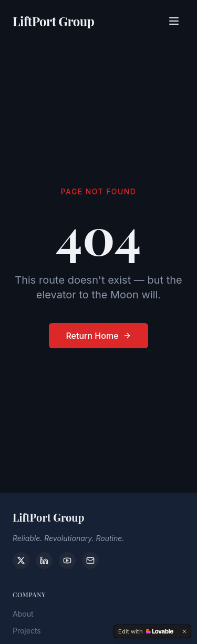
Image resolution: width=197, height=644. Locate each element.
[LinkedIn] (44, 560)
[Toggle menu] (174, 20)
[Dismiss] (184, 631)
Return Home (98, 336)
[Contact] (90, 560)
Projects (27, 634)
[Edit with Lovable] (146, 631)
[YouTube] (67, 560)
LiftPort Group (53, 20)
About (23, 617)
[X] (21, 560)
